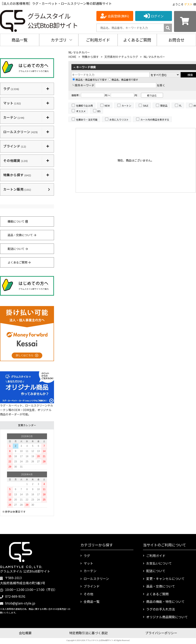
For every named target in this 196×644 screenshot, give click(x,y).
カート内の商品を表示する (155, 119)
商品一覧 (20, 40)
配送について (18, 249)
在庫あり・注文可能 (87, 119)
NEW (107, 106)
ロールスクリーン (96, 579)
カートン (126, 106)
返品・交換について (22, 235)
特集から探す (90, 57)
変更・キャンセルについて (165, 579)
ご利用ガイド (98, 40)
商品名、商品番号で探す (123, 80)
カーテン (90, 571)
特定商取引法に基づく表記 (88, 633)
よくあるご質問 (137, 40)
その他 (88, 594)
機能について (18, 221)
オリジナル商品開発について (167, 617)
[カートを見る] (185, 21)
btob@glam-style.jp (20, 603)
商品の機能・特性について (165, 601)
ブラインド (92, 586)
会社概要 (25, 633)
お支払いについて (159, 563)
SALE (146, 106)
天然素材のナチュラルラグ (121, 57)
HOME (72, 57)
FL (180, 106)
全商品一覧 (92, 601)
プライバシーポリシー (161, 633)
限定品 (164, 106)
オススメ (81, 111)
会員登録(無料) (118, 16)
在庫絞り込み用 (84, 106)
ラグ (87, 556)
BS (99, 111)
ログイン (157, 16)
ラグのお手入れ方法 (161, 609)
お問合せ (176, 40)
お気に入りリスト (119, 119)
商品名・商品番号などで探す (90, 80)
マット (88, 563)
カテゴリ (59, 40)
